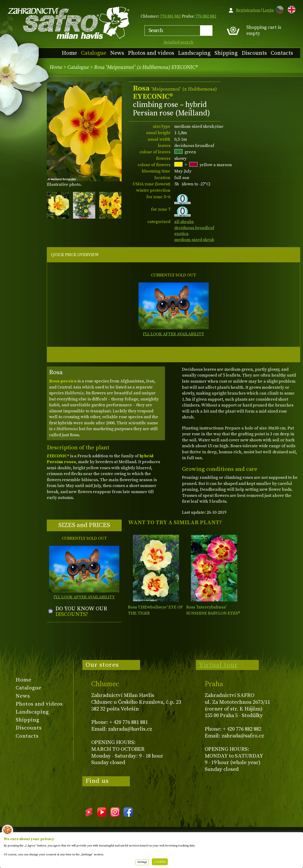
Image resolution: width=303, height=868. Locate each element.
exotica (181, 234)
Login (268, 10)
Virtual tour (218, 665)
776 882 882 (206, 16)
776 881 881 (170, 16)
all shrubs (184, 222)
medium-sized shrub (194, 240)
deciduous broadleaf (194, 228)
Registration (248, 10)
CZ (278, 9)
